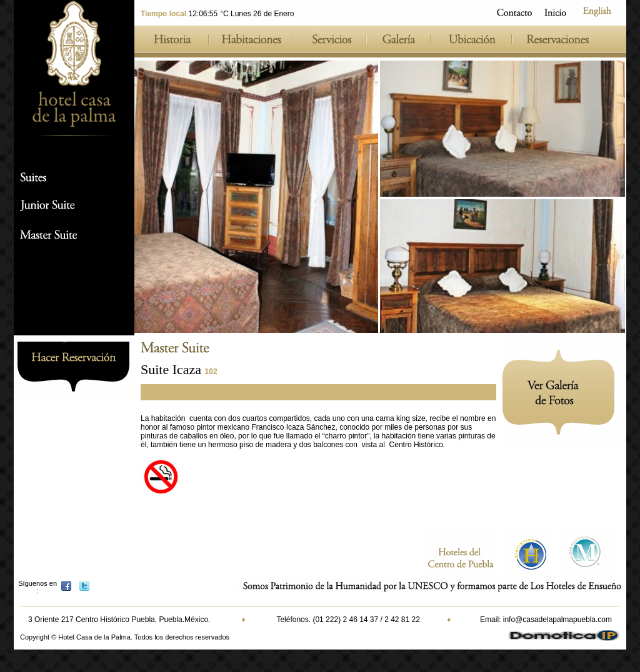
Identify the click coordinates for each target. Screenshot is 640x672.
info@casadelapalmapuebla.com (557, 620)
